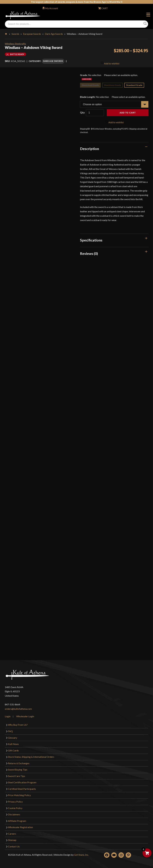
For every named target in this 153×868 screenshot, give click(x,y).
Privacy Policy (15, 800)
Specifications (91, 239)
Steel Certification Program (22, 781)
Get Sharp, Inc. (81, 853)
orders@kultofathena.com (18, 707)
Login (8, 715)
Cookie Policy (15, 807)
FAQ (10, 730)
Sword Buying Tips (18, 768)
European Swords (32, 34)
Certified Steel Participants (22, 787)
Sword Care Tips (17, 774)
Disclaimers (14, 813)
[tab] (114, 147)
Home (6, 33)
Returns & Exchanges (19, 762)
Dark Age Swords (54, 34)
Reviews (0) (89, 252)
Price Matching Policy (19, 794)
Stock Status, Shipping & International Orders (31, 755)
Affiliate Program (17, 819)
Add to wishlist (110, 61)
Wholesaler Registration (20, 826)
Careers (12, 832)
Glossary (13, 736)
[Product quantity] (95, 111)
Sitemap (12, 839)
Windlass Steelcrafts (15, 44)
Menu (148, 15)
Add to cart (128, 111)
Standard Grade (134, 84)
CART (104, 8)
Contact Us (14, 845)
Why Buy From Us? (18, 723)
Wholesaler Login (25, 715)
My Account (52, 8)
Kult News (13, 742)
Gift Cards (13, 749)
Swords (15, 34)
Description (89, 147)
